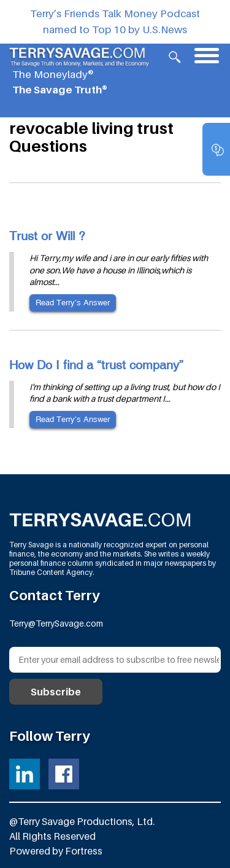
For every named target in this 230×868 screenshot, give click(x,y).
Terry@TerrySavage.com (56, 623)
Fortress (84, 851)
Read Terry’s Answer (73, 303)
